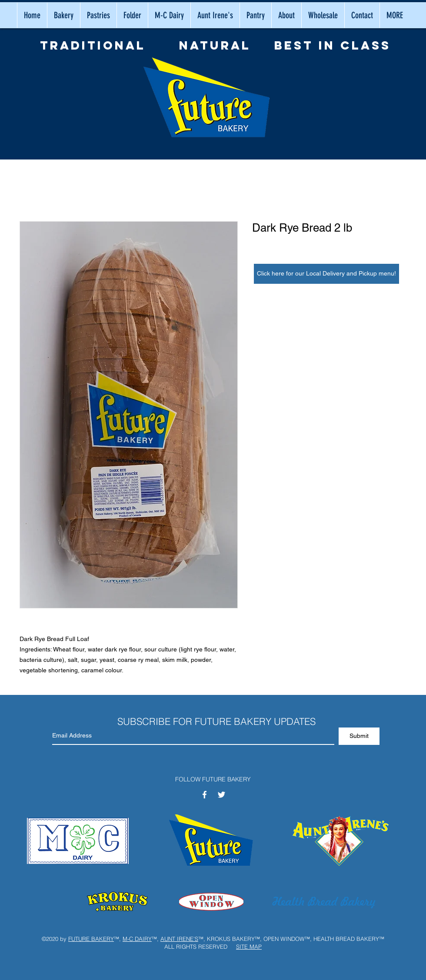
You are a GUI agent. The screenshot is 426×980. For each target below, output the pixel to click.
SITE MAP (249, 947)
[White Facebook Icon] (205, 795)
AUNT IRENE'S (179, 939)
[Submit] (359, 736)
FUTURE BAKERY (91, 939)
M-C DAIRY (137, 939)
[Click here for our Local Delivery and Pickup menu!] (326, 274)
